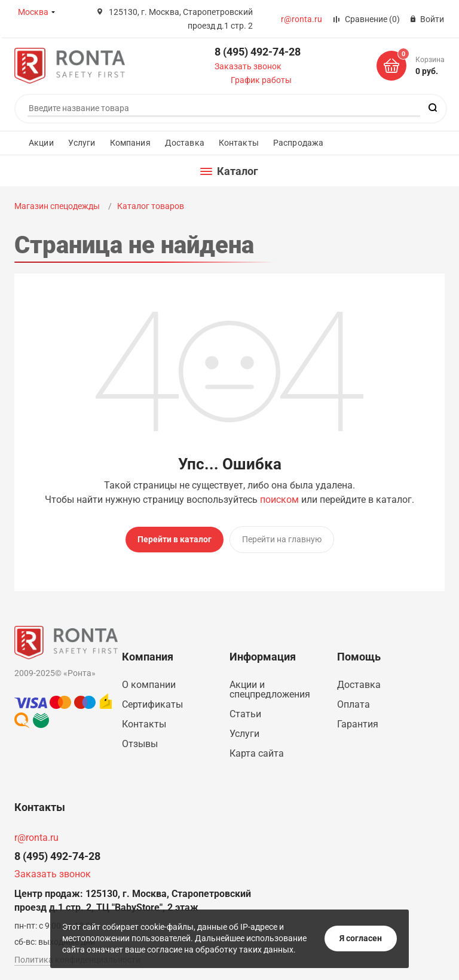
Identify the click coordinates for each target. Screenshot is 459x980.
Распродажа (298, 143)
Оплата (354, 704)
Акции (41, 143)
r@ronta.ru (302, 19)
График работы (261, 80)
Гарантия (358, 724)
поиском (279, 500)
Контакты (239, 143)
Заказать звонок (248, 66)
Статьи (245, 714)
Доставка (185, 143)
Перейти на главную (282, 539)
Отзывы (140, 744)
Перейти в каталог (175, 539)
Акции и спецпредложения (270, 689)
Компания (130, 143)
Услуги (82, 143)
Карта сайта (257, 753)
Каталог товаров (151, 206)
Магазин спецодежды (58, 206)
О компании (149, 685)
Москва (33, 12)
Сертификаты (152, 704)
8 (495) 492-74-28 (258, 52)
